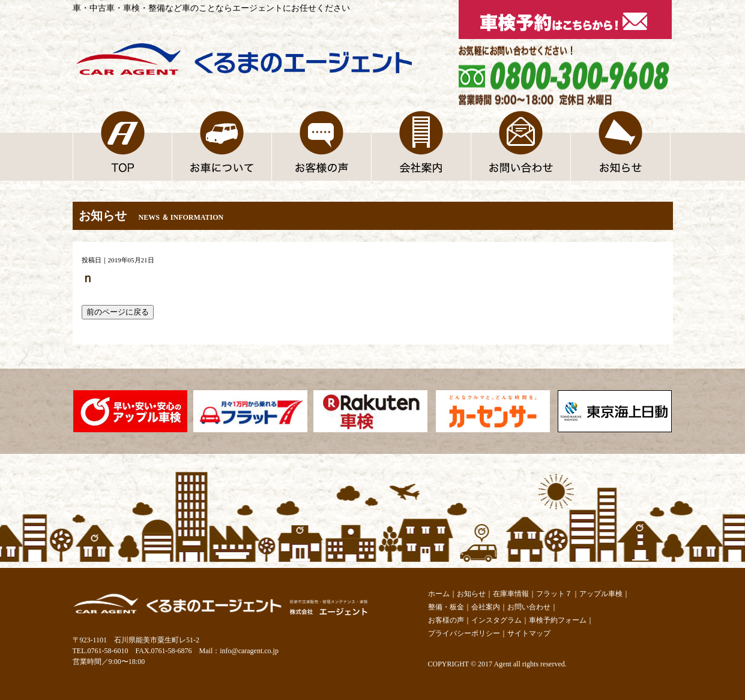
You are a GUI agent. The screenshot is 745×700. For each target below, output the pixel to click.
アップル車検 (601, 594)
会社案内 (486, 607)
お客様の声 (446, 620)
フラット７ (554, 594)
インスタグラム (496, 620)
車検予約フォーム (558, 620)
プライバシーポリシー (464, 633)
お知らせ (471, 594)
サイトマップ (529, 633)
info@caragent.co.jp (249, 651)
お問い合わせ (529, 607)
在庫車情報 (511, 594)
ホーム (439, 594)
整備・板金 (446, 607)
